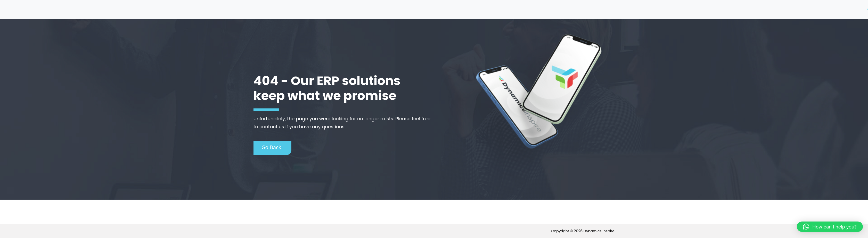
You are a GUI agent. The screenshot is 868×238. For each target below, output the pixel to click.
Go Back (271, 147)
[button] (830, 227)
